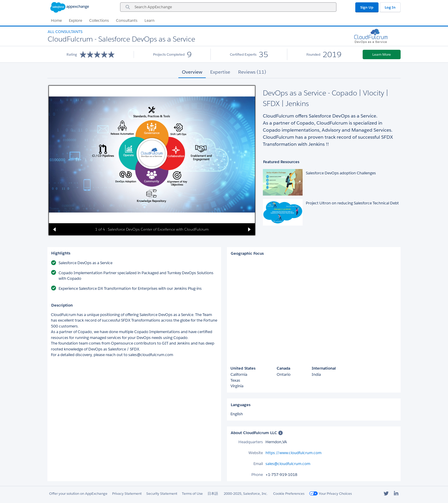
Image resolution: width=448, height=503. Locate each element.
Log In (390, 7)
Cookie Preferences (289, 493)
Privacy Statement (127, 493)
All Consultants (65, 32)
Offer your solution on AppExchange (78, 493)
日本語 (213, 493)
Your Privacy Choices (330, 493)
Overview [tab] (192, 72)
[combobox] (228, 7)
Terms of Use (192, 493)
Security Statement (162, 493)
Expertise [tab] (220, 72)
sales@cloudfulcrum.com (288, 464)
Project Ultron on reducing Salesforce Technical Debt (352, 203)
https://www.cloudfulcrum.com (293, 453)
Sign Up (367, 7)
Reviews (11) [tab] (252, 72)
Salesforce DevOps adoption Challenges (341, 173)
